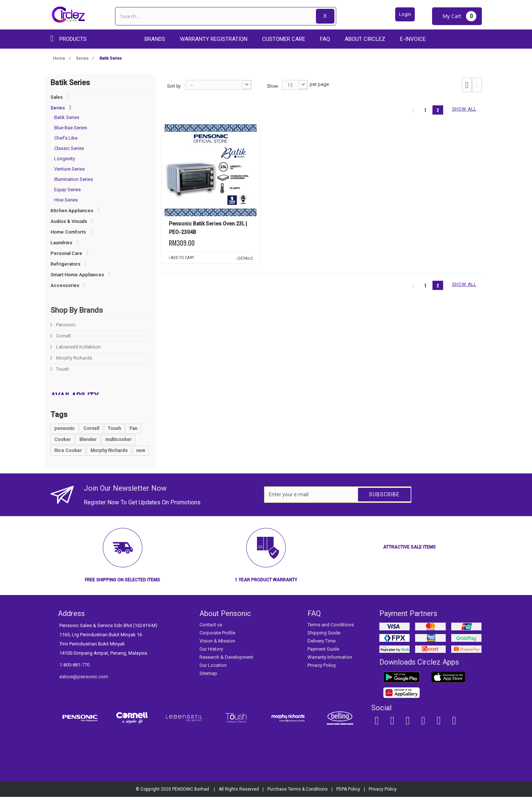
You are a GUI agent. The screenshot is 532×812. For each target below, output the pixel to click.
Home (59, 58)
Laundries (61, 243)
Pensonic (65, 325)
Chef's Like (66, 138)
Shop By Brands (77, 310)
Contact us (211, 640)
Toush (62, 369)
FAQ (325, 39)
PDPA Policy (348, 804)
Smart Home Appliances (77, 275)
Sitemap (208, 689)
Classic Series (69, 148)
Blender (88, 454)
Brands (155, 39)
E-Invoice (413, 39)
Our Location (213, 681)
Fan (133, 443)
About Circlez (365, 39)
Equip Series (67, 190)
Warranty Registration (214, 39)
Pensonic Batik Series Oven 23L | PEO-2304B (208, 228)
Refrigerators (65, 264)
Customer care (284, 39)
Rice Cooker (68, 465)
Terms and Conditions (331, 640)
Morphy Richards (74, 358)
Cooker (62, 454)
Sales (57, 97)
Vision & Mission (217, 656)
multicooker (118, 454)
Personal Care (66, 253)
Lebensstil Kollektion (78, 347)
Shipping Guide (324, 648)
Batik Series (67, 117)
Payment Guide (323, 664)
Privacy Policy (322, 681)
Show (272, 86)
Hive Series (66, 200)
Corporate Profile (217, 648)
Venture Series (69, 169)
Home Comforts (68, 232)
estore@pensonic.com (84, 692)
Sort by (174, 86)
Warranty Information (330, 673)
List (477, 85)
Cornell (63, 336)
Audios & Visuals (69, 221)
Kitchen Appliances (72, 211)
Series (58, 108)
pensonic (65, 443)
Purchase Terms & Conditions (298, 804)
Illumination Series (74, 179)
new (141, 465)
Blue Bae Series (71, 128)
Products (73, 39)
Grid (467, 85)
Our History (211, 664)
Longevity (65, 159)
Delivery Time (321, 656)
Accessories (65, 285)
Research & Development (226, 673)
